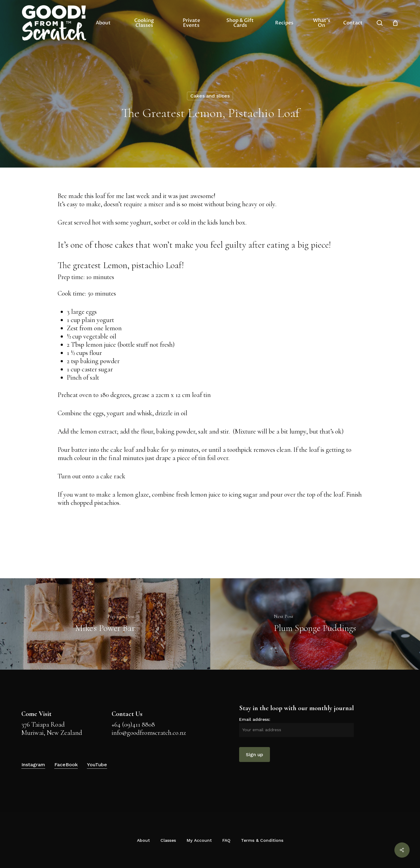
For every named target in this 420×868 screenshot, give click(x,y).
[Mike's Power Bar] (105, 624)
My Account (199, 840)
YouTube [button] (97, 765)
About (143, 840)
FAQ (226, 840)
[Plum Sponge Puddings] (315, 624)
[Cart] (395, 23)
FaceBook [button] (66, 765)
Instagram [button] (33, 765)
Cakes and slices (210, 96)
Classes (168, 840)
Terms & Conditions (262, 840)
